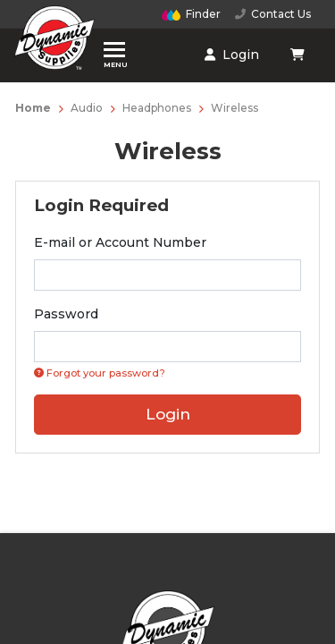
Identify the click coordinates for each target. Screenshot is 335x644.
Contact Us (273, 14)
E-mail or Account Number (120, 242)
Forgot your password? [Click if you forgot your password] (100, 373)
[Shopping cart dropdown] (299, 55)
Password (66, 314)
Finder (191, 14)
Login (232, 55)
